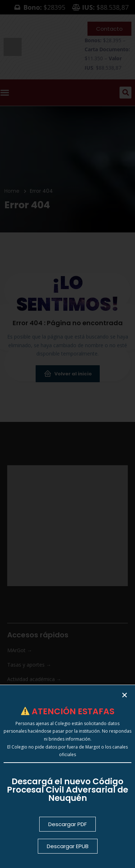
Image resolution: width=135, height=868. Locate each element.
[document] (67, 434)
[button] (125, 695)
